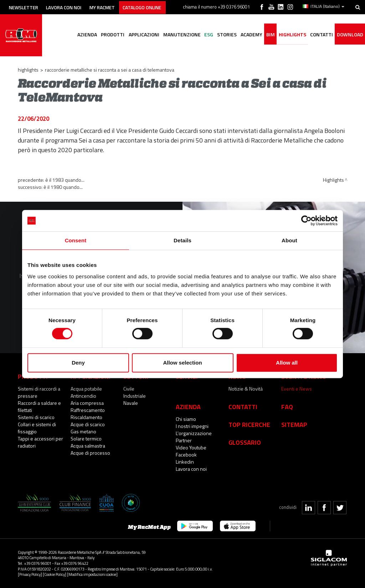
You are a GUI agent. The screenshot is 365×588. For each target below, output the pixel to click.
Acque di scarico (88, 424)
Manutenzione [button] (173, 45)
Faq (287, 407)
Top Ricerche (249, 424)
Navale (131, 403)
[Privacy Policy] (30, 574)
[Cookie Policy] (55, 574)
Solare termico (86, 439)
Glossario (245, 442)
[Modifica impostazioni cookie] (92, 574)
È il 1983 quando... (65, 180)
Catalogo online (155, 6)
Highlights (290, 45)
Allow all (287, 363)
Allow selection (182, 363)
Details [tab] (182, 240)
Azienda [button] (76, 45)
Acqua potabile (86, 389)
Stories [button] (221, 45)
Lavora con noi (69, 6)
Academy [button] (246, 45)
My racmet (111, 6)
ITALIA (324, 6)
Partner (184, 440)
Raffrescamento (88, 410)
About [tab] (289, 240)
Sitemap (294, 424)
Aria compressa (87, 403)
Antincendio (83, 396)
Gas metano (83, 431)
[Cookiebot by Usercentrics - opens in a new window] (306, 221)
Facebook (186, 455)
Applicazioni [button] (134, 45)
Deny (78, 363)
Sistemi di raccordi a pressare (39, 392)
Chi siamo (186, 419)
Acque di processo (90, 453)
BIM (267, 45)
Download (349, 45)
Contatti (243, 407)
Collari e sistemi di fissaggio (37, 428)
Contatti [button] (320, 45)
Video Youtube (191, 447)
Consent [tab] (76, 240)
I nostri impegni (192, 426)
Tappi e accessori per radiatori (40, 442)
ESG (202, 45)
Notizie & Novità (246, 389)
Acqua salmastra (88, 446)
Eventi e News (297, 389)
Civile (129, 389)
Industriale (135, 396)
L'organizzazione (194, 433)
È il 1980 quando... (63, 187)
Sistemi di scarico (36, 417)
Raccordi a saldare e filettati (39, 406)
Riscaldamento (86, 417)
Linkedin (185, 462)
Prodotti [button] (102, 45)
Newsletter (25, 6)
